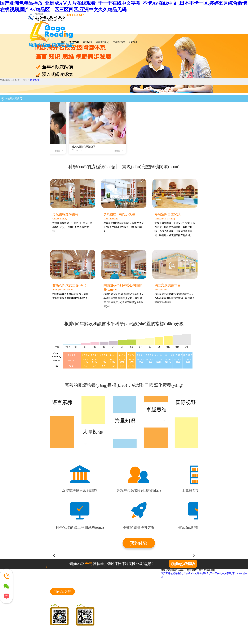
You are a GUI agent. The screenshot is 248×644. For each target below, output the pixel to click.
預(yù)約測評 (63, 592)
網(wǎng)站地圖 (57, 635)
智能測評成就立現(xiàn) (69, 285)
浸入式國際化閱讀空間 (125, 147)
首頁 (63, 42)
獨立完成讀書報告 (168, 285)
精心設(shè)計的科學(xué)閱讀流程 (71, 147)
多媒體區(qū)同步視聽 (119, 214)
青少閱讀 (35, 80)
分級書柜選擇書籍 (65, 214)
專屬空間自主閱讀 (168, 214)
